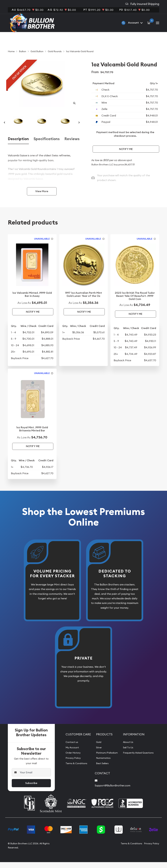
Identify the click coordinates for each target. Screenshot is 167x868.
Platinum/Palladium (105, 759)
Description (18, 145)
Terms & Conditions (75, 770)
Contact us (70, 748)
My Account (70, 754)
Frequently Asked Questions (140, 759)
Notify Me (126, 149)
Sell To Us (128, 754)
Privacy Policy (71, 764)
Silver (96, 754)
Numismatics (101, 764)
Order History (71, 759)
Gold (96, 748)
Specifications (47, 145)
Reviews (72, 145)
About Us (128, 748)
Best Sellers (100, 770)
